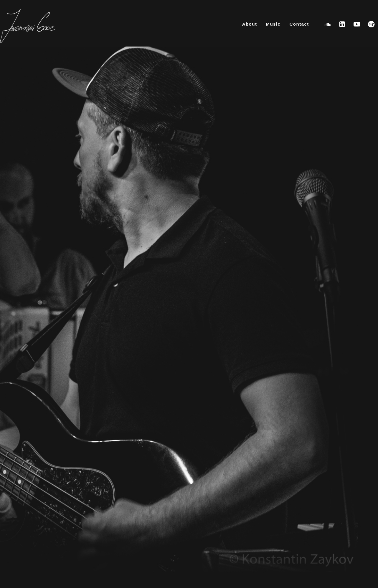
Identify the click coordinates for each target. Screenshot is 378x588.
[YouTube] (357, 24)
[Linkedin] (342, 24)
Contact (299, 24)
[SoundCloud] (327, 24)
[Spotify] (371, 24)
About (250, 24)
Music (273, 24)
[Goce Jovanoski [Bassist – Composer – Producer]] (28, 26)
